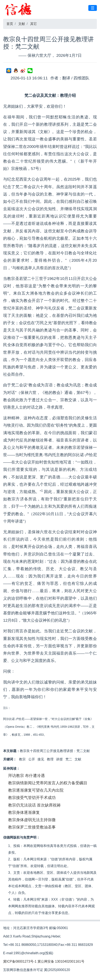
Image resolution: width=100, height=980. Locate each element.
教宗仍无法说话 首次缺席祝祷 (34, 805)
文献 (22, 24)
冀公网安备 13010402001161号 (61, 961)
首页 (10, 24)
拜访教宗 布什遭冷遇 (26, 776)
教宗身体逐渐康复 (24, 812)
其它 (34, 24)
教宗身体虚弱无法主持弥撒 (32, 820)
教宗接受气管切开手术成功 (32, 798)
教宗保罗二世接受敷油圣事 (32, 827)
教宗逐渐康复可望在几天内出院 (36, 790)
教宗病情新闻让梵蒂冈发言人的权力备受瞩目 (48, 783)
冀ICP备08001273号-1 (20, 961)
